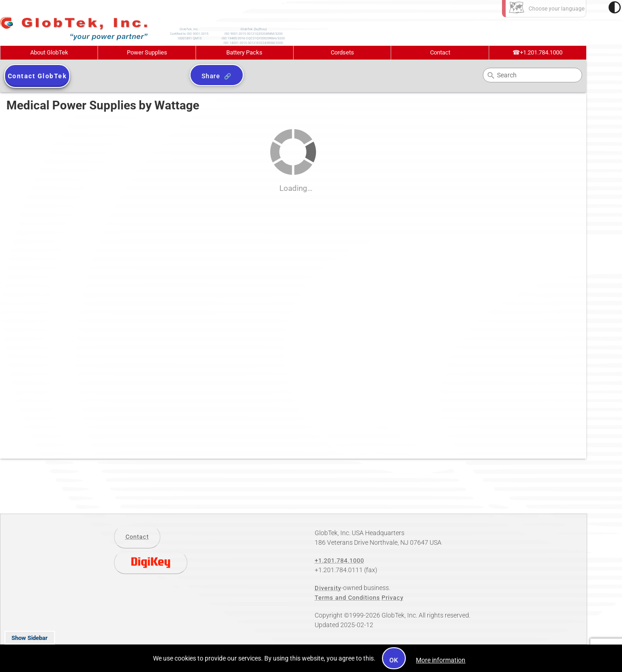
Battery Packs (244, 52)
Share (211, 76)
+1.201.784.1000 (537, 52)
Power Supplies (147, 52)
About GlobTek (49, 52)
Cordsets (342, 52)
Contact (440, 52)
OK (394, 660)
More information (441, 660)
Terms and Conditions (347, 598)
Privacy (393, 598)
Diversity (328, 588)
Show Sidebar (30, 638)
